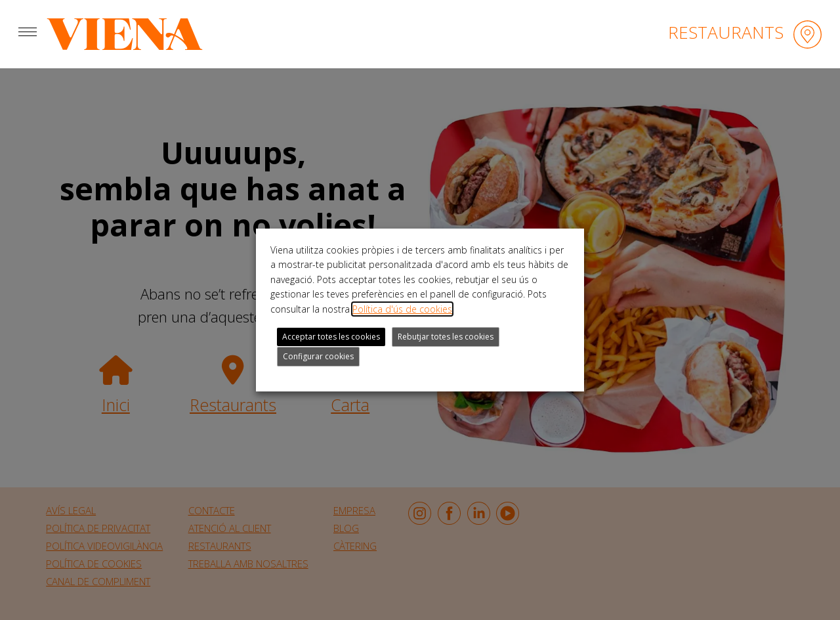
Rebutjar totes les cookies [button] (446, 337)
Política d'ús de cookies (402, 309)
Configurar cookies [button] (318, 356)
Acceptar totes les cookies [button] (331, 337)
